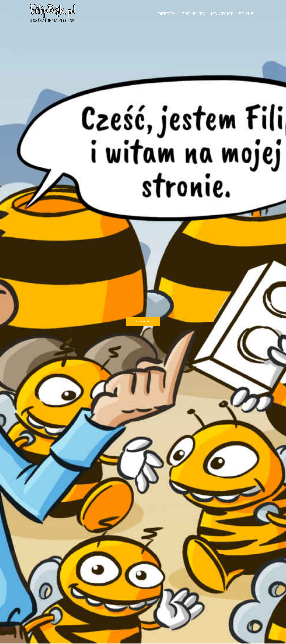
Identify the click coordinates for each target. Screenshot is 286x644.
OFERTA (167, 14)
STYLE (246, 14)
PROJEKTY (193, 14)
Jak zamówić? (143, 321)
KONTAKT (222, 14)
